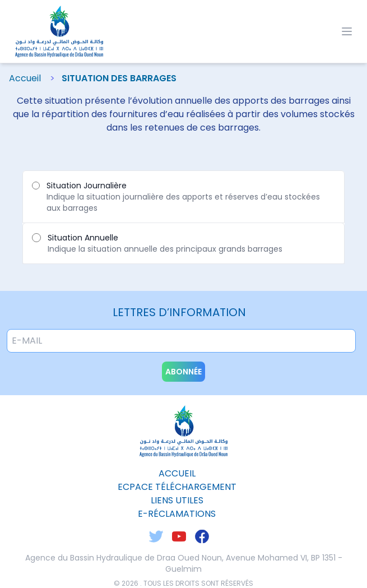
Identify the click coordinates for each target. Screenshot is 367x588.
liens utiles (177, 500)
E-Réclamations (177, 514)
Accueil (25, 78)
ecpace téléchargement (177, 487)
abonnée (183, 372)
